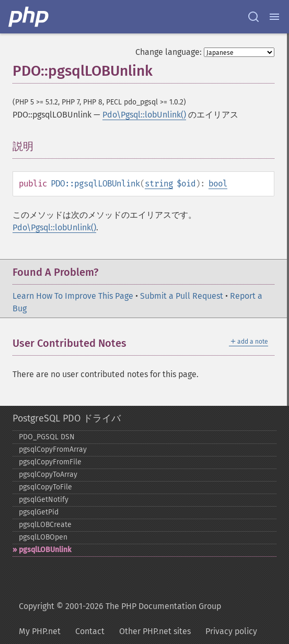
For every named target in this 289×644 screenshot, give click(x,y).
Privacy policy (231, 631)
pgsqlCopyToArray (48, 475)
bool (218, 184)
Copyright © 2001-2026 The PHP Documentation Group (120, 606)
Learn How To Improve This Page (73, 296)
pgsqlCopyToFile (45, 487)
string (159, 184)
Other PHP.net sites (155, 631)
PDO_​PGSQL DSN (47, 437)
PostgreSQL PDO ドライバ (67, 418)
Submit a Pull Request (182, 296)
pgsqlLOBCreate (45, 525)
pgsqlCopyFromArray (53, 449)
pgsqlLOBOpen (43, 537)
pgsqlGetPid (39, 512)
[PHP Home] (29, 17)
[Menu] (274, 17)
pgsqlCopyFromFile (50, 462)
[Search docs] (253, 17)
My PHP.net (40, 631)
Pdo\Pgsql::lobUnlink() (144, 115)
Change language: (169, 52)
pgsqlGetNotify (44, 500)
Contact (90, 631)
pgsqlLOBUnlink (45, 550)
